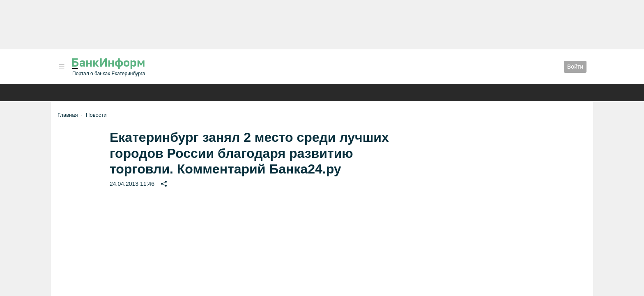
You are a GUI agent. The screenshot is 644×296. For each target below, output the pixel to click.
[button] (62, 67)
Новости (96, 115)
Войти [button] (575, 67)
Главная (68, 115)
